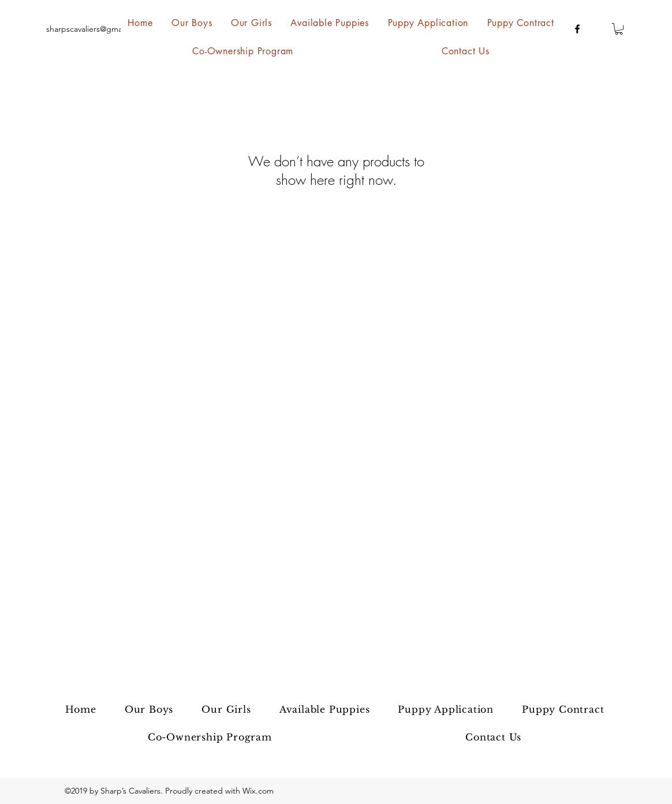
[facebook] (577, 29)
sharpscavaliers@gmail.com (95, 29)
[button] (619, 29)
